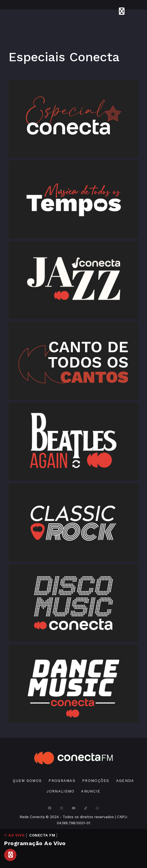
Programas (62, 781)
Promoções (96, 781)
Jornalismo (60, 791)
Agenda (125, 781)
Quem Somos (27, 781)
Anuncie (91, 791)
